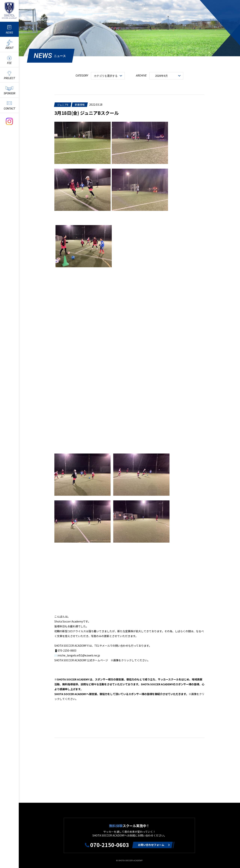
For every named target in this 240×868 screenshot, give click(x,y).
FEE (9, 63)
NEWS (9, 33)
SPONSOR (9, 93)
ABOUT (9, 48)
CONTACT (9, 109)
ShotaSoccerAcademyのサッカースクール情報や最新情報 (9, 10)
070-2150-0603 (110, 845)
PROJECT (9, 78)
